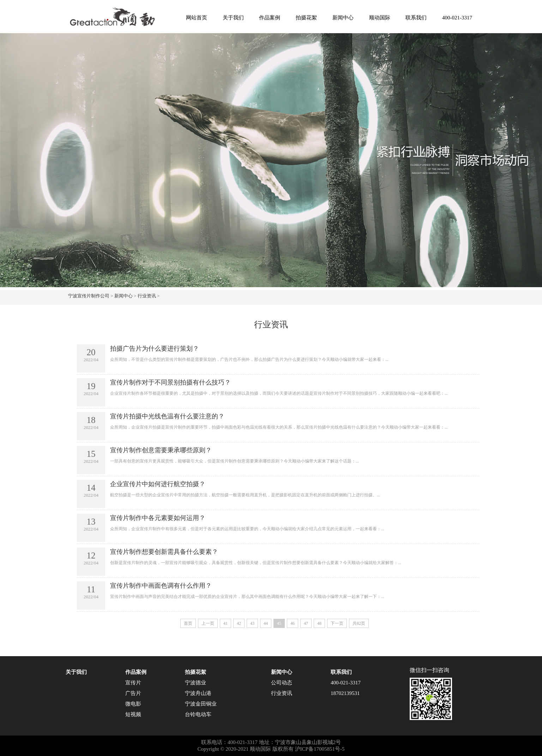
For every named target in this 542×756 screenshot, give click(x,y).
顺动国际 (380, 18)
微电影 (133, 704)
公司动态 (282, 683)
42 (239, 623)
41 (225, 623)
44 (266, 623)
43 (252, 623)
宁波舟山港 (198, 693)
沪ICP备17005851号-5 (320, 749)
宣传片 (133, 683)
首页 (188, 623)
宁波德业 (195, 683)
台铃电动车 (198, 714)
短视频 (133, 714)
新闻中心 (343, 18)
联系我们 (416, 18)
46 (293, 623)
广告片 (133, 693)
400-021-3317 (457, 18)
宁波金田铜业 (201, 704)
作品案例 (270, 18)
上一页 (208, 623)
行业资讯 (147, 296)
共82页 (359, 623)
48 (319, 623)
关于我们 (233, 18)
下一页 (337, 623)
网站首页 (197, 18)
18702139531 (345, 693)
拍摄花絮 (306, 18)
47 (306, 623)
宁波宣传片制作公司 (89, 296)
